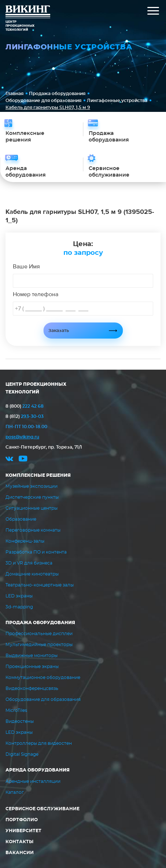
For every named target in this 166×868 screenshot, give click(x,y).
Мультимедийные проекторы (39, 645)
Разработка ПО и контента (36, 552)
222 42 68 (25, 406)
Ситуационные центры (32, 508)
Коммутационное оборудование (43, 678)
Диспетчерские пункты (32, 497)
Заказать (59, 331)
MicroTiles (16, 710)
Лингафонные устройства (117, 101)
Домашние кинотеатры (32, 574)
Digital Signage (22, 754)
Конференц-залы (25, 541)
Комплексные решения (38, 475)
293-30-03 (25, 416)
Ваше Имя (26, 267)
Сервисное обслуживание (43, 809)
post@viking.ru (22, 437)
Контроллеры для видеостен (39, 743)
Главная (14, 94)
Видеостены (20, 721)
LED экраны (19, 596)
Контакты (19, 842)
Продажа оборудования (57, 94)
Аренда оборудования (38, 770)
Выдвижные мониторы (32, 656)
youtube (23, 460)
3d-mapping (19, 607)
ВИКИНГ (28, 13)
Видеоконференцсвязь (32, 688)
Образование (21, 519)
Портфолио (22, 820)
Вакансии (20, 853)
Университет (23, 831)
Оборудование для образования (43, 101)
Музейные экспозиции (32, 486)
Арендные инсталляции (33, 781)
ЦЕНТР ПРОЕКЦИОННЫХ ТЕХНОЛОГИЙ (36, 388)
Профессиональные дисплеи (39, 634)
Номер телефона (36, 294)
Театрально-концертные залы (40, 585)
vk (9, 460)
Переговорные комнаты (33, 530)
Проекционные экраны (32, 667)
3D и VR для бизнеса (29, 563)
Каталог (15, 792)
